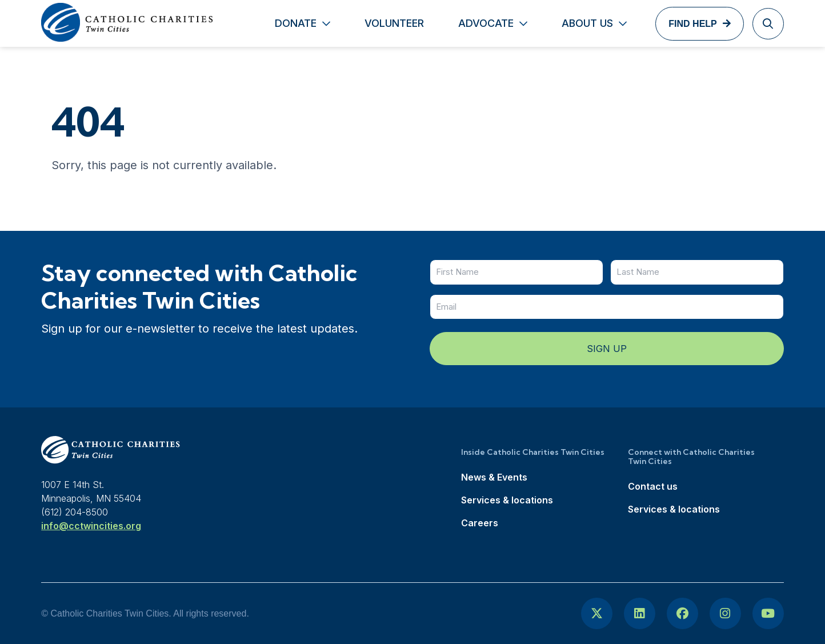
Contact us (653, 486)
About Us (587, 23)
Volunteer (394, 23)
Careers (480, 523)
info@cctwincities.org (91, 526)
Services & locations (507, 500)
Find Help (692, 24)
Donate (296, 23)
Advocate (486, 23)
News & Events (494, 477)
